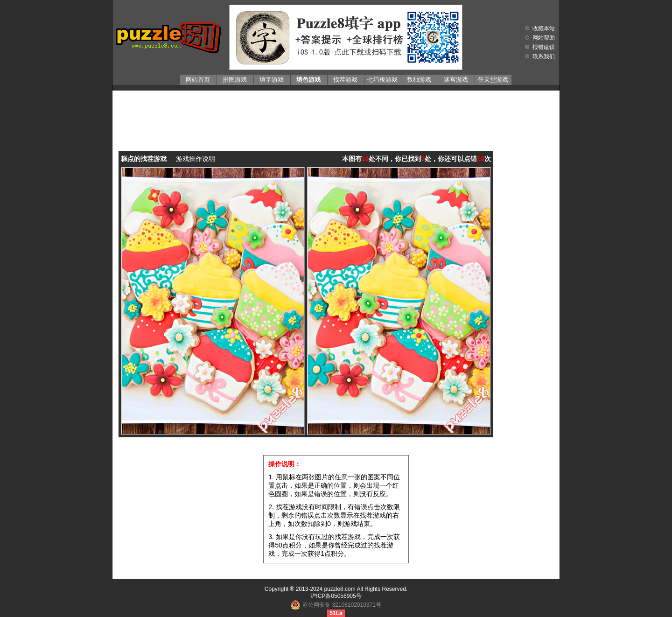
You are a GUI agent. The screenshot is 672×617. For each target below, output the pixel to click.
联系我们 (544, 56)
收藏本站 (544, 28)
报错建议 (544, 47)
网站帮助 (544, 38)
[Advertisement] (336, 114)
